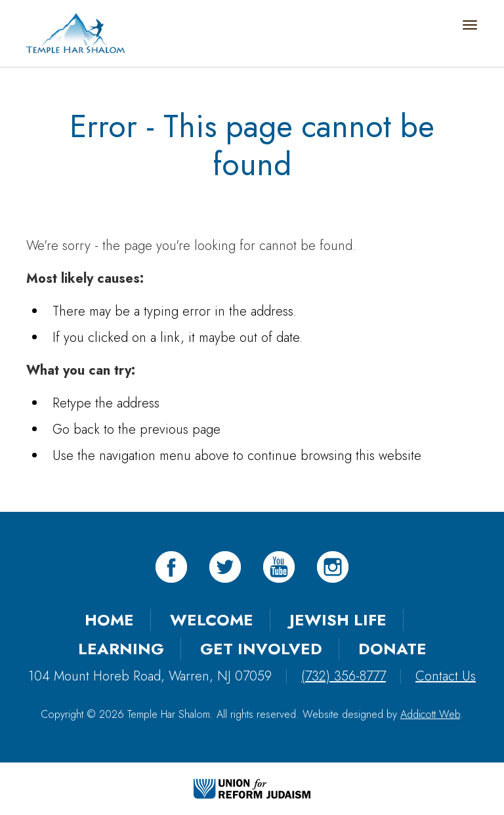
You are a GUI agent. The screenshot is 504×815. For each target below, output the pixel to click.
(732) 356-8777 (344, 676)
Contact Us (446, 676)
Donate (392, 649)
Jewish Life (338, 620)
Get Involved (261, 649)
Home (109, 620)
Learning (121, 649)
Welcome (212, 620)
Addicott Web (430, 714)
